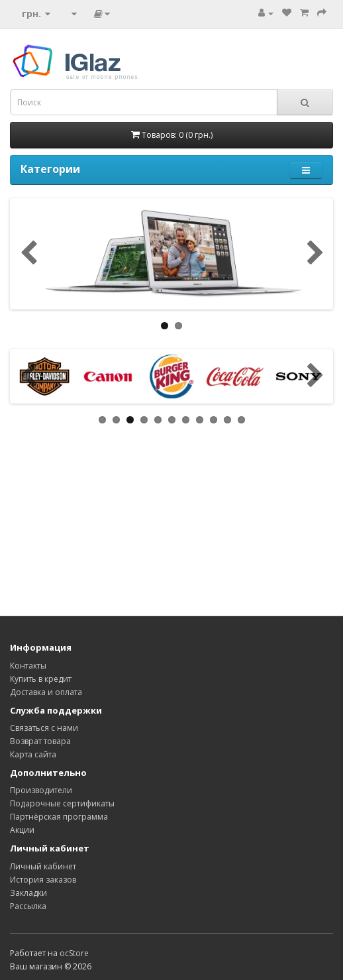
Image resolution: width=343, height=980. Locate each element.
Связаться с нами (44, 728)
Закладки (28, 893)
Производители (41, 790)
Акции (22, 830)
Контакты (28, 666)
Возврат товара (40, 741)
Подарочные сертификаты (62, 803)
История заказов (43, 880)
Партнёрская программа (59, 817)
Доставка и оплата (46, 692)
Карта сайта (33, 754)
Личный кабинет (43, 866)
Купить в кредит (41, 679)
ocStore (74, 953)
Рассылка (28, 906)
